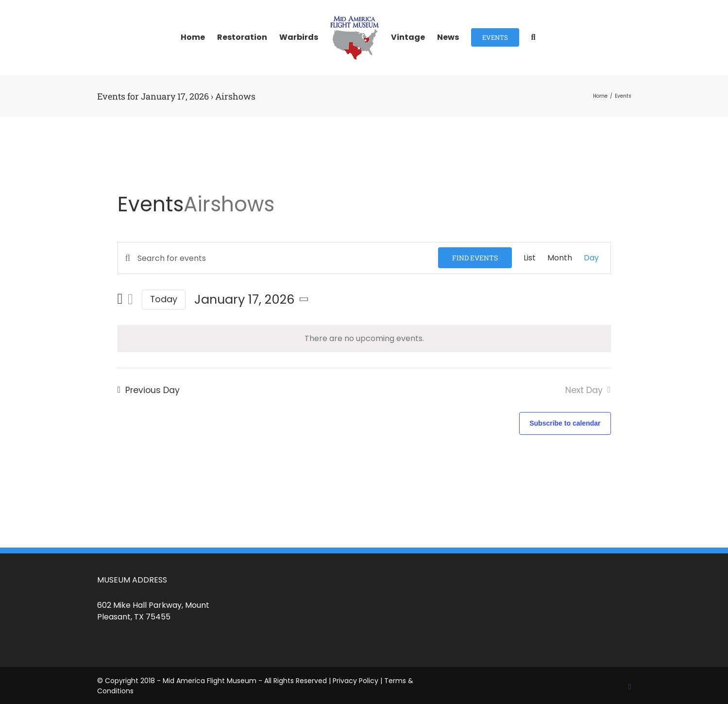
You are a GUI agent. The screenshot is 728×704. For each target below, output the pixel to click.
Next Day (584, 390)
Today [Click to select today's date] (164, 299)
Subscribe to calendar (565, 423)
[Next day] (130, 299)
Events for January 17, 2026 (153, 96)
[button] (533, 37)
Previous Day (152, 390)
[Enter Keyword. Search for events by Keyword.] (278, 258)
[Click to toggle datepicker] (253, 299)
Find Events (475, 258)
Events (151, 205)
